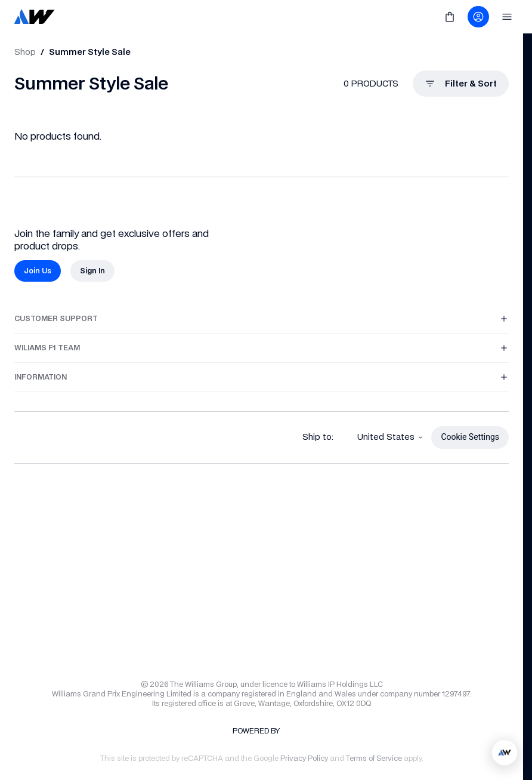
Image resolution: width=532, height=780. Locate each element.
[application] (505, 753)
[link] (35, 17)
